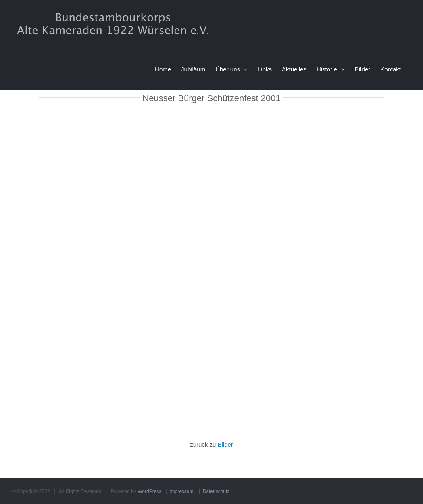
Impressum (181, 491)
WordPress (149, 491)
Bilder (225, 444)
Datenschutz (216, 491)
